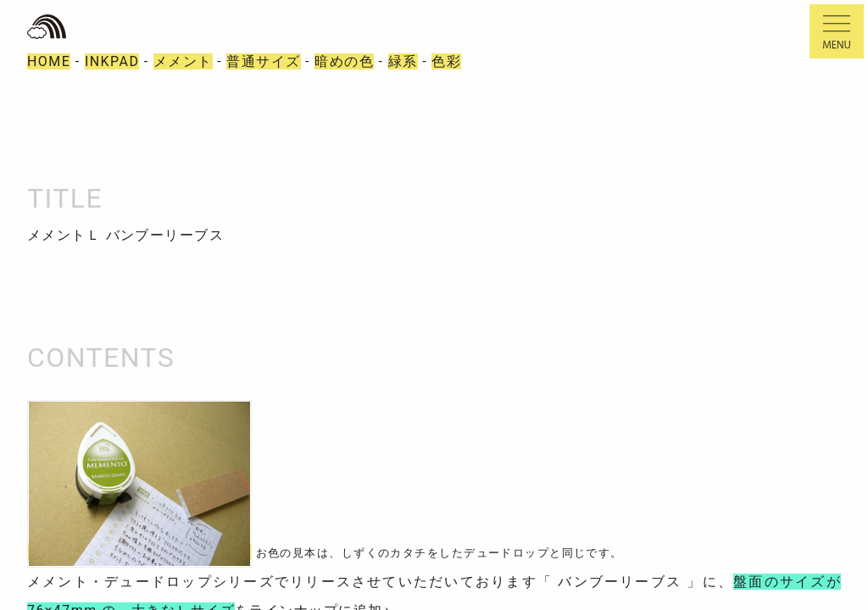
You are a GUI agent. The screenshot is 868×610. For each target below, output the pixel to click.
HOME (49, 61)
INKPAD (112, 61)
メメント (183, 61)
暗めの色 (344, 61)
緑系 (403, 61)
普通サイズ (263, 61)
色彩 (446, 61)
